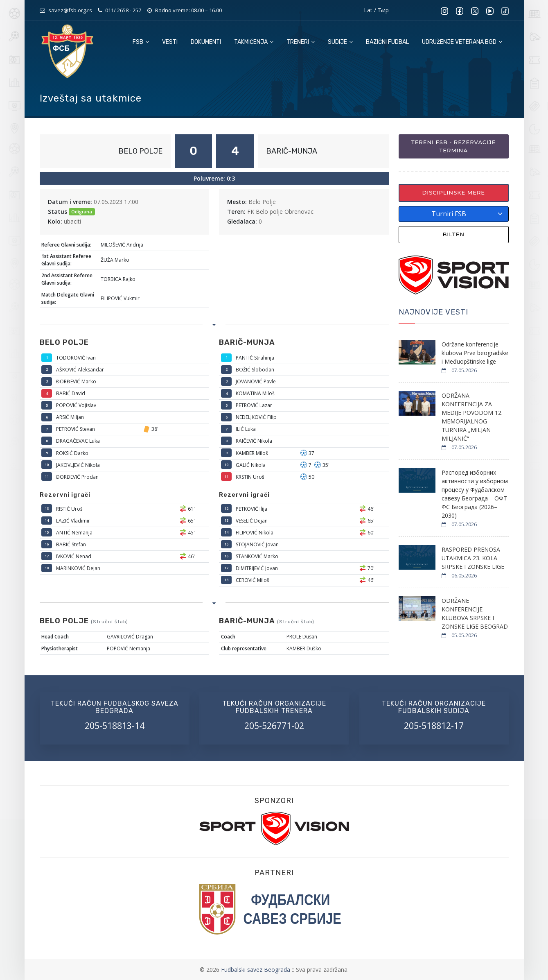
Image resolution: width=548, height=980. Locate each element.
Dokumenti (206, 42)
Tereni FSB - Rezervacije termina (453, 146)
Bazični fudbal (387, 42)
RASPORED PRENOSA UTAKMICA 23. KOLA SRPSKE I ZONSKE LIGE (473, 558)
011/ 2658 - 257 (123, 10)
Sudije (340, 42)
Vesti (170, 42)
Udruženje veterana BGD (462, 42)
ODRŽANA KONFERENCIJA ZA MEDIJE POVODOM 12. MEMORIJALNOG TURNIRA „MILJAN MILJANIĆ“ (472, 417)
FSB (141, 42)
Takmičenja (254, 42)
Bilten (453, 234)
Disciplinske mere (453, 192)
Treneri (301, 42)
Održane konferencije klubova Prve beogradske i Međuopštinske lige (475, 353)
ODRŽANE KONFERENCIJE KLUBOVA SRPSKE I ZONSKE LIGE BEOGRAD (475, 613)
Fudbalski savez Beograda (256, 970)
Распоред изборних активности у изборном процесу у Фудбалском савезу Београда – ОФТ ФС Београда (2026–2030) (475, 494)
